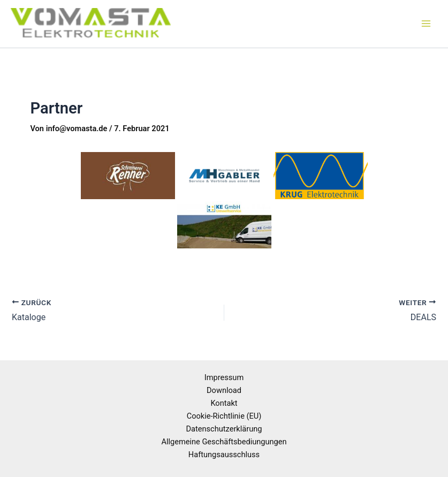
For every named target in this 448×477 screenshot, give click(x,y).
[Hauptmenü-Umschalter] (426, 24)
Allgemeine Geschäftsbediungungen (224, 442)
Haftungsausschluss (224, 455)
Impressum (224, 377)
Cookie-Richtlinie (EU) (224, 416)
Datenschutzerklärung (224, 429)
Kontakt (224, 403)
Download (224, 390)
